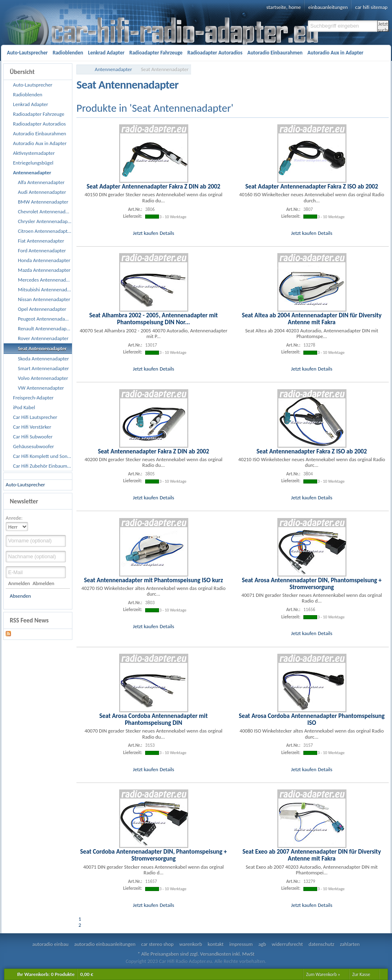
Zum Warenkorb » (323, 974)
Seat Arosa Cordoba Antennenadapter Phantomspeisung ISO (312, 719)
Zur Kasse (361, 974)
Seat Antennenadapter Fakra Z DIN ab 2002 (154, 451)
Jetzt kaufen (146, 233)
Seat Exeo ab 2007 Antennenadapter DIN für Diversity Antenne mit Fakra (311, 855)
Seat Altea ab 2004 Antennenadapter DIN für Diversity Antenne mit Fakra (312, 319)
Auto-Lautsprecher (25, 485)
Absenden (20, 596)
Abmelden (43, 583)
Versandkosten (216, 954)
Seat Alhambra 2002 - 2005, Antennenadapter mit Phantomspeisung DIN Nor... (153, 319)
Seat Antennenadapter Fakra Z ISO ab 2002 (312, 451)
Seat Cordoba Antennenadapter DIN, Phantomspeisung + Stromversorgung (154, 855)
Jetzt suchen (383, 26)
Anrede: (14, 518)
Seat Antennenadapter (165, 69)
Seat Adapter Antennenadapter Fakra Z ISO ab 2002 (312, 186)
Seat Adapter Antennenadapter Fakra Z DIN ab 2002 (154, 186)
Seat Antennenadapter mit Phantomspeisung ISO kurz (154, 580)
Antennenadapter (113, 69)
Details (167, 233)
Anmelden (19, 583)
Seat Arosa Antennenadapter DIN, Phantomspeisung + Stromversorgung (312, 583)
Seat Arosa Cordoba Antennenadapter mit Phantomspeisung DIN (153, 719)
